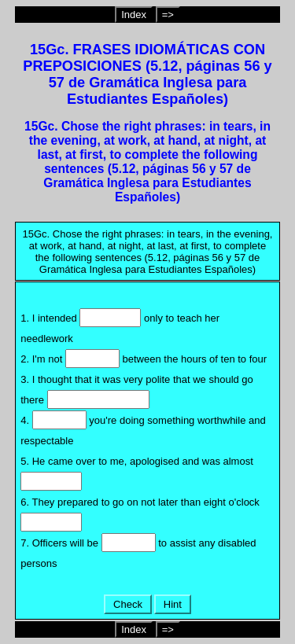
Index (134, 15)
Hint (172, 604)
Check (127, 604)
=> (168, 15)
